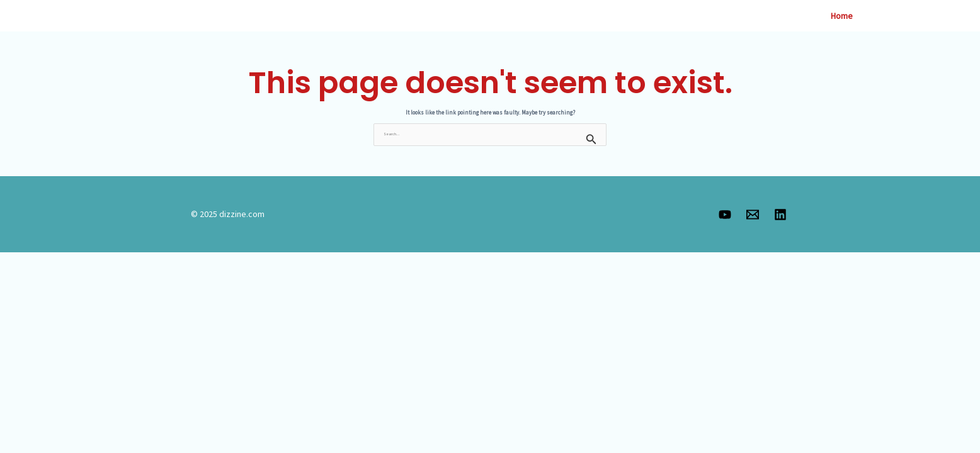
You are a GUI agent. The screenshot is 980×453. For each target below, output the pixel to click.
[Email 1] (753, 215)
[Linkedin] (780, 215)
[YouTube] (725, 215)
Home (842, 16)
